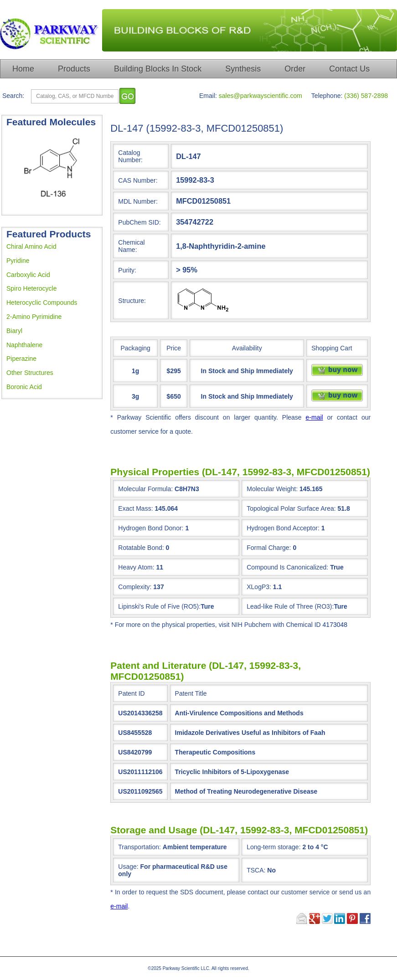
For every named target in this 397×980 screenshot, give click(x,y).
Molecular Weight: (272, 489)
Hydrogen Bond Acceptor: (283, 528)
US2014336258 (140, 713)
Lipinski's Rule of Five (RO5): (159, 606)
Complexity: (135, 587)
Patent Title (191, 693)
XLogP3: (259, 587)
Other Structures (30, 373)
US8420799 (135, 752)
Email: (208, 96)
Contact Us (349, 69)
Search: (13, 96)
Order (295, 69)
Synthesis (243, 69)
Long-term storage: (287, 847)
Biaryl (14, 331)
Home (23, 69)
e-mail (315, 417)
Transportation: (172, 847)
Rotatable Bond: (141, 548)
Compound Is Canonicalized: (287, 567)
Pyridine (18, 261)
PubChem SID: (139, 222)
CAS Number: (138, 180)
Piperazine (21, 359)
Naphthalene (24, 345)
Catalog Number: (130, 156)
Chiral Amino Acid (31, 246)
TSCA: (261, 870)
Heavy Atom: (136, 567)
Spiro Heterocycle (32, 288)
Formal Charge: (269, 548)
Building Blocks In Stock (158, 69)
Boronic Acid (24, 387)
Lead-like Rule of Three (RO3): (290, 606)
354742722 (195, 222)
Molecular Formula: (145, 489)
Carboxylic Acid (28, 275)
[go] (127, 96)
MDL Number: (138, 201)
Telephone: (327, 96)
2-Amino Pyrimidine (34, 317)
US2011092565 (140, 791)
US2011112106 (140, 772)
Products (74, 69)
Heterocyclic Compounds (42, 303)
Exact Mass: (135, 508)
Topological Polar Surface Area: (291, 508)
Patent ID (131, 693)
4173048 (335, 625)
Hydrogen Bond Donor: (151, 528)
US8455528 (135, 733)
